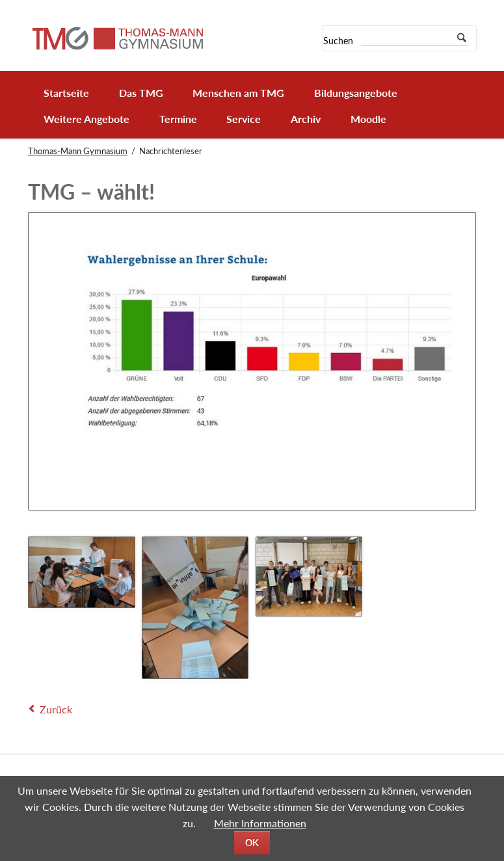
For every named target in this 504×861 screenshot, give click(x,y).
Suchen (338, 41)
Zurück (56, 709)
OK (252, 842)
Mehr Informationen (260, 823)
